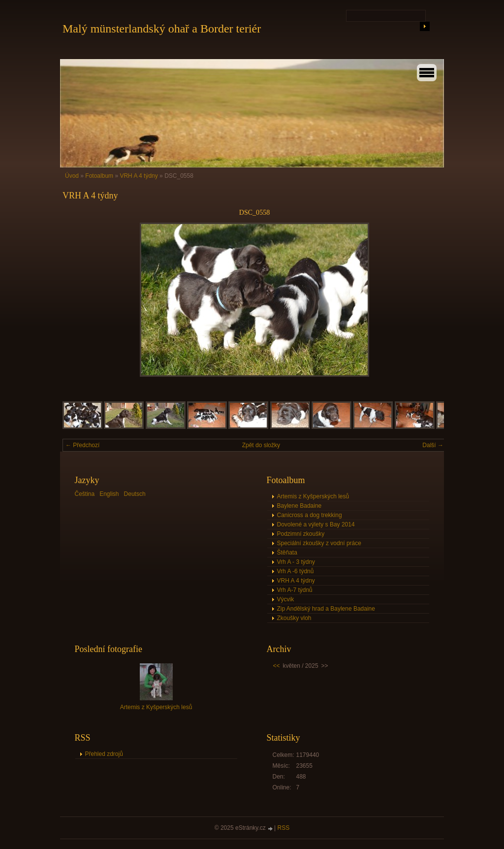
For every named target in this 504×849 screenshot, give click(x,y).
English (109, 494)
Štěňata (287, 553)
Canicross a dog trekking (310, 515)
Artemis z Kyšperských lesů (313, 496)
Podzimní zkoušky (301, 534)
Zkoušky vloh (294, 618)
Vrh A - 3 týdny (296, 562)
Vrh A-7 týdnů (295, 590)
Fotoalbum (99, 176)
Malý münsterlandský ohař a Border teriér (162, 29)
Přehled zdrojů (104, 754)
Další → (433, 445)
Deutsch (135, 494)
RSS (284, 828)
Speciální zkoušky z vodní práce (319, 543)
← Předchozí (82, 445)
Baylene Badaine (299, 506)
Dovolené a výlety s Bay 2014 (316, 524)
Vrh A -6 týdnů (296, 571)
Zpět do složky (261, 445)
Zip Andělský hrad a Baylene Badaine (326, 609)
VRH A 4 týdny (139, 176)
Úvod (72, 176)
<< (277, 666)
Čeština (85, 494)
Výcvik (286, 599)
